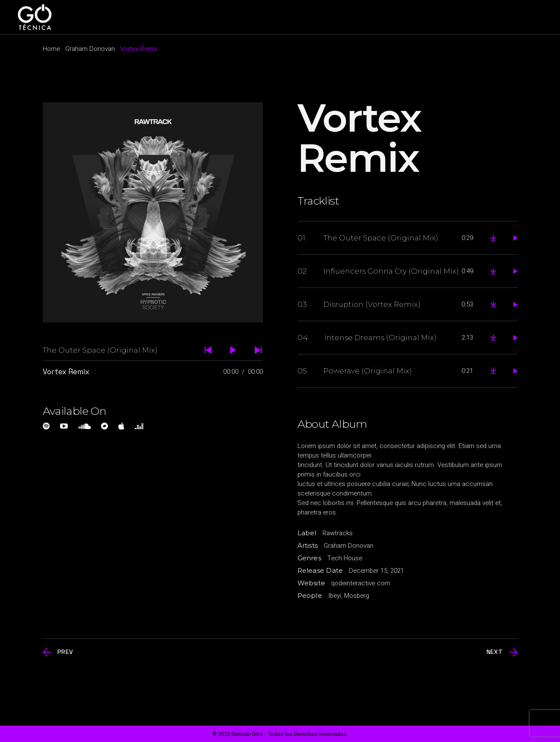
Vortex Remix (66, 372)
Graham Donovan (349, 546)
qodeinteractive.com (361, 583)
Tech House (345, 558)
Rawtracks (338, 533)
